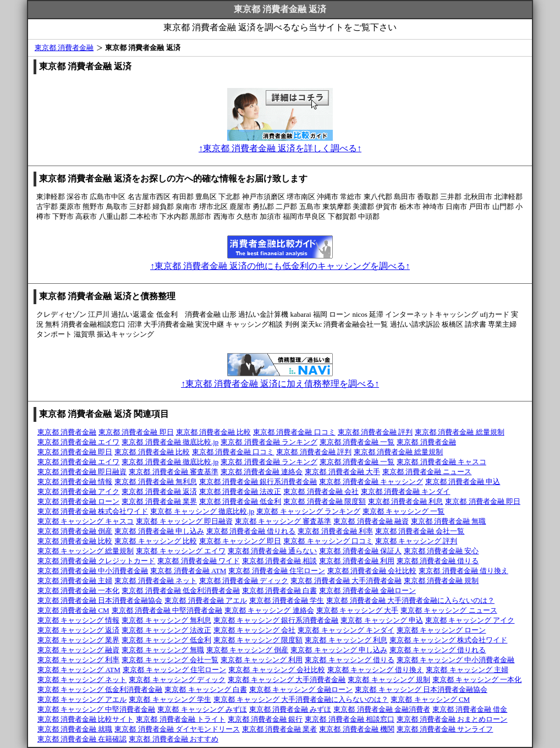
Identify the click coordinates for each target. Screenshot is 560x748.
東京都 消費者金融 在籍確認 (82, 739)
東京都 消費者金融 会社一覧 (420, 531)
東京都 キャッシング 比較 (156, 541)
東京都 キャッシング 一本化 (477, 680)
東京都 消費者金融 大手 (342, 472)
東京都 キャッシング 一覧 (404, 511)
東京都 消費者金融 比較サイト (86, 719)
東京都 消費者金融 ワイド (199, 561)
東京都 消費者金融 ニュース (427, 472)
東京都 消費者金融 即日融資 (82, 472)
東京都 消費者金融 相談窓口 (350, 719)
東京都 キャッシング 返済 (79, 630)
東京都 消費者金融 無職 (449, 521)
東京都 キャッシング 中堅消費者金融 (97, 709)
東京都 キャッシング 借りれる (438, 650)
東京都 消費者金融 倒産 (75, 531)
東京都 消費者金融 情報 (75, 482)
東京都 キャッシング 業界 (79, 640)
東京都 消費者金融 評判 (375, 432)
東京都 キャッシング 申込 (382, 620)
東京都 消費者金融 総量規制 (460, 432)
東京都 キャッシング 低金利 (166, 640)
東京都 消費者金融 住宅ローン (277, 571)
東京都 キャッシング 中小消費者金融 (456, 660)
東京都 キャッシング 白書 (206, 689)
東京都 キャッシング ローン (441, 630)
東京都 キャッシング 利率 (79, 660)
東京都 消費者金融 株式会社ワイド (93, 511)
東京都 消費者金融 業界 (159, 501)
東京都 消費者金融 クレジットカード (97, 561)
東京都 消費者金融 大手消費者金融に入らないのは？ (410, 600)
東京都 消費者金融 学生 (287, 600)
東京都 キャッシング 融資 (79, 650)
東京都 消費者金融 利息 (406, 501)
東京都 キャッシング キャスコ (86, 521)
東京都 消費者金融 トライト (181, 719)
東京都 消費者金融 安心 (441, 551)
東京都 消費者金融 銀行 (265, 719)
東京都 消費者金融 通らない (273, 551)
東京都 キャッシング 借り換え (376, 670)
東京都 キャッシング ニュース (449, 610)
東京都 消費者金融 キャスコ (441, 462)
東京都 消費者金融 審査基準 (174, 472)
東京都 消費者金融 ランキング (269, 442)
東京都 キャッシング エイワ (181, 551)
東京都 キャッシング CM (430, 699)
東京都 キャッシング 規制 (389, 680)
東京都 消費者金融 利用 (357, 561)
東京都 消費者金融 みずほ (290, 709)
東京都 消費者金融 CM (73, 610)
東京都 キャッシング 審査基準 (283, 521)
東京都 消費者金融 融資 (371, 521)
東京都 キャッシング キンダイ (346, 630)
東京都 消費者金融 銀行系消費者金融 (258, 482)
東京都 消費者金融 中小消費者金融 (93, 571)
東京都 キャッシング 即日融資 (184, 521)
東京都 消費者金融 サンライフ (445, 729)
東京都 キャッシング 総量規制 (86, 551)
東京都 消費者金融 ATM (188, 571)
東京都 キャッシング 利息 (346, 640)
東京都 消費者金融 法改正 (240, 491)
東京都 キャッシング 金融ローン (301, 689)
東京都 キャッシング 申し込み (339, 650)
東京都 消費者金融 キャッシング (371, 482)
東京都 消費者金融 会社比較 (372, 571)
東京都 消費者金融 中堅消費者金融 (167, 610)
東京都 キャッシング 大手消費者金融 (287, 680)
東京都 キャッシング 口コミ (328, 541)
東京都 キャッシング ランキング (308, 511)
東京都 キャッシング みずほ (202, 709)
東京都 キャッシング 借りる (350, 660)
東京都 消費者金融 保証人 (360, 551)
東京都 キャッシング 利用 (262, 660)
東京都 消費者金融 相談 (280, 561)
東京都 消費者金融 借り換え (463, 571)
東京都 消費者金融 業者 (280, 729)
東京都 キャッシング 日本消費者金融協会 (421, 689)
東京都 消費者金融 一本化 (79, 590)
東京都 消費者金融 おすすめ (174, 739)
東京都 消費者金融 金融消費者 (382, 709)
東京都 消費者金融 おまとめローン (452, 719)
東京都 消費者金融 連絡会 (262, 472)
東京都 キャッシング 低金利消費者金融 (100, 689)
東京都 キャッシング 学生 (170, 699)
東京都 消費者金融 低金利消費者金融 (181, 590)
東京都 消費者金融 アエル (206, 600)
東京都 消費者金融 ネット (156, 581)
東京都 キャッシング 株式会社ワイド (449, 640)
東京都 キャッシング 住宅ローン (175, 670)
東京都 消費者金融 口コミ (294, 432)
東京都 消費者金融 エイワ (79, 442)
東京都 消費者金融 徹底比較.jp (170, 442)
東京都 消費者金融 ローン (79, 501)
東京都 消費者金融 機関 (357, 729)
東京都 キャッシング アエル (82, 699)
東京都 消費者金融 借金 (470, 709)
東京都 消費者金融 (64, 48)
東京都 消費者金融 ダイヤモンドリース (177, 729)
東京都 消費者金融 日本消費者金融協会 (100, 600)
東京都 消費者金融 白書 (280, 590)
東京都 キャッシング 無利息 (166, 620)
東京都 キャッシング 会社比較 (277, 670)
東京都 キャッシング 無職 (163, 650)
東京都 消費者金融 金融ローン (367, 590)
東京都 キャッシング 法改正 (166, 630)
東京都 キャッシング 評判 (416, 541)
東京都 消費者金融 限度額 (325, 501)
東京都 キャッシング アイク (470, 620)
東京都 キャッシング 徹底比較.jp (202, 511)
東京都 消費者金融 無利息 (156, 482)
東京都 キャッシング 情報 (79, 620)
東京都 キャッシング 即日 (240, 541)
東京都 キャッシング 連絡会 (269, 610)
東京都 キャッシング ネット (82, 680)
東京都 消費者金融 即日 (136, 432)
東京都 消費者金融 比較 (214, 432)
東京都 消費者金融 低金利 (240, 501)
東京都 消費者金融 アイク (79, 491)
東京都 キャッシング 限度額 (258, 640)
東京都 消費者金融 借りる (438, 561)
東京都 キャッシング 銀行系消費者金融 (276, 620)
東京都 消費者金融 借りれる (251, 531)
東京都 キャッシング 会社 (255, 630)
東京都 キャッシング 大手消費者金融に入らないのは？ (301, 699)
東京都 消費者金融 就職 (75, 729)
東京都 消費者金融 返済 (159, 491)
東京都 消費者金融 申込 (463, 482)
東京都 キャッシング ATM (79, 670)
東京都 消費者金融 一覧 (357, 442)
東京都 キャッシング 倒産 (248, 650)
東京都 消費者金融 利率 (335, 531)
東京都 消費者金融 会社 (321, 491)
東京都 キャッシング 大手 (358, 610)
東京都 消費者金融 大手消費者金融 (346, 581)
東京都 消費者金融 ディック (244, 581)
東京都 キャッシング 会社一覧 (170, 660)
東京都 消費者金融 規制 (441, 581)
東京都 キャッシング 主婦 (467, 670)
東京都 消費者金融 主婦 (75, 581)
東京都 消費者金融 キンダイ (406, 491)
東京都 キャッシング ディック (177, 680)
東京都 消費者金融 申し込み (159, 531)
